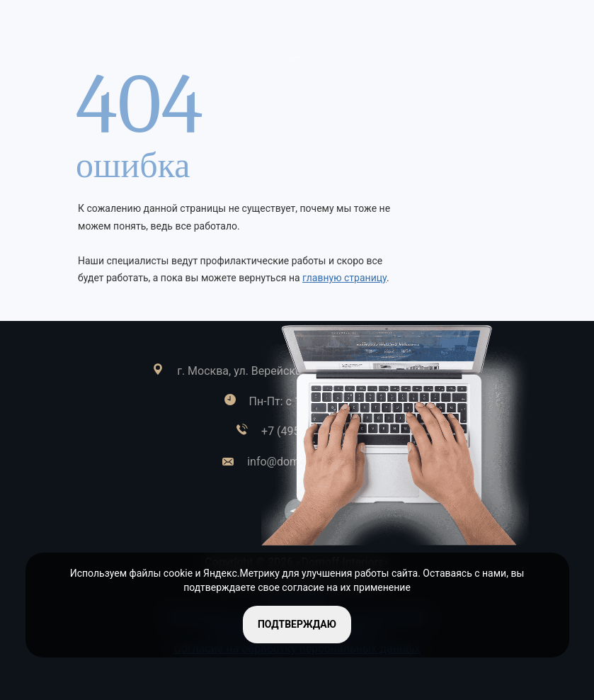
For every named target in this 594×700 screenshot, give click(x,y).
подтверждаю (297, 624)
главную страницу (344, 278)
